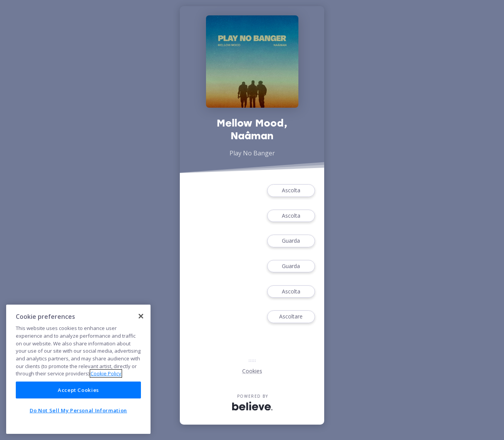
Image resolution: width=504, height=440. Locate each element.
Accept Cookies (78, 390)
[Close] (141, 316)
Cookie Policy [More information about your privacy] (106, 373)
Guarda (291, 241)
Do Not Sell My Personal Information (78, 410)
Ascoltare (291, 317)
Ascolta (291, 191)
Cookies (252, 371)
